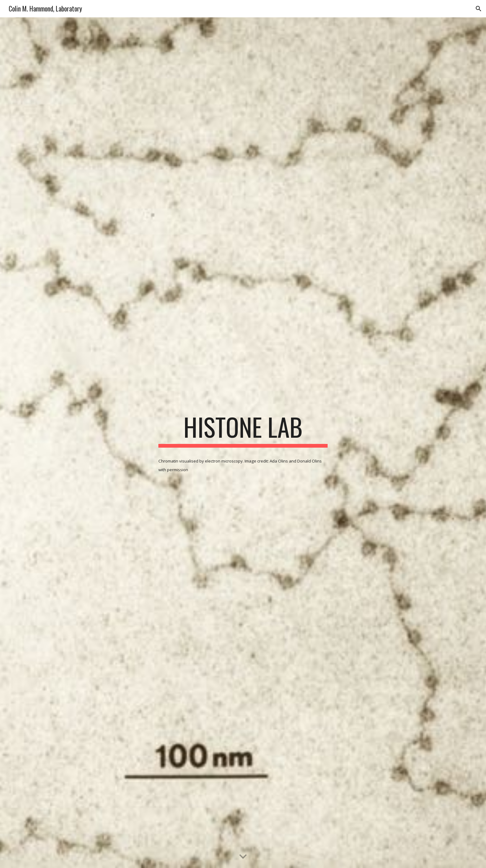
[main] (243, 430)
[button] (479, 9)
